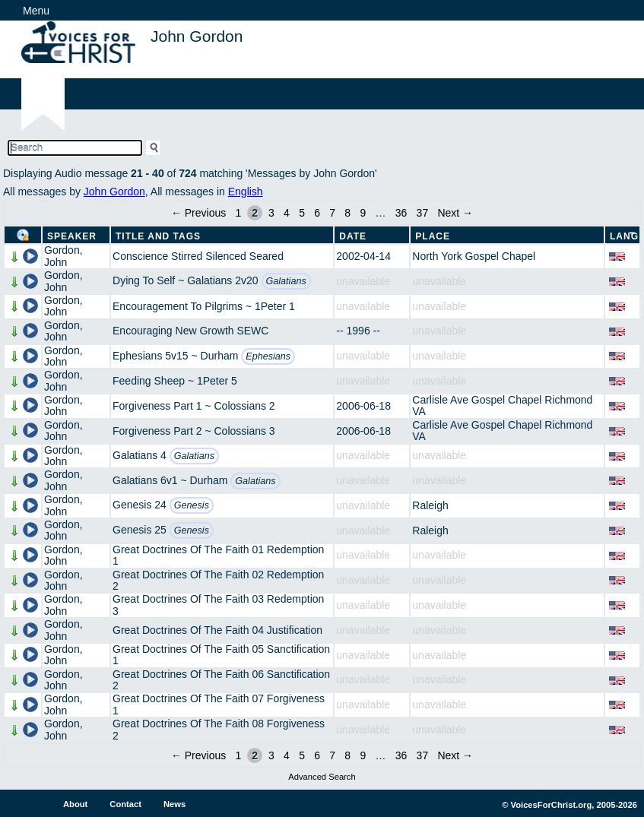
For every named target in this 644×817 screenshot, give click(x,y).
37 (423, 213)
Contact (125, 804)
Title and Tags (158, 236)
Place (433, 236)
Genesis (192, 505)
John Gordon (114, 192)
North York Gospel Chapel (474, 256)
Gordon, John (63, 256)
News (174, 804)
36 (401, 213)
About (75, 804)
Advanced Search (322, 777)
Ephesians (268, 356)
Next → (455, 213)
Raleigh (430, 505)
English (246, 192)
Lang (624, 236)
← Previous (198, 213)
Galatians (286, 281)
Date (353, 236)
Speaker (72, 236)
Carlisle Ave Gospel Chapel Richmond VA (502, 405)
